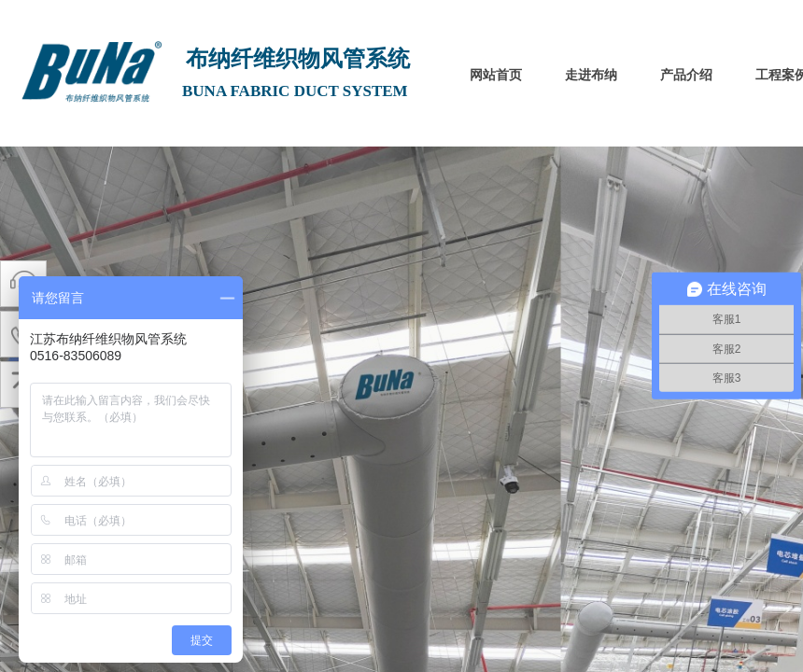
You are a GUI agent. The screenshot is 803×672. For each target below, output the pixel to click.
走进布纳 (591, 75)
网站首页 (496, 75)
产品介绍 (686, 75)
